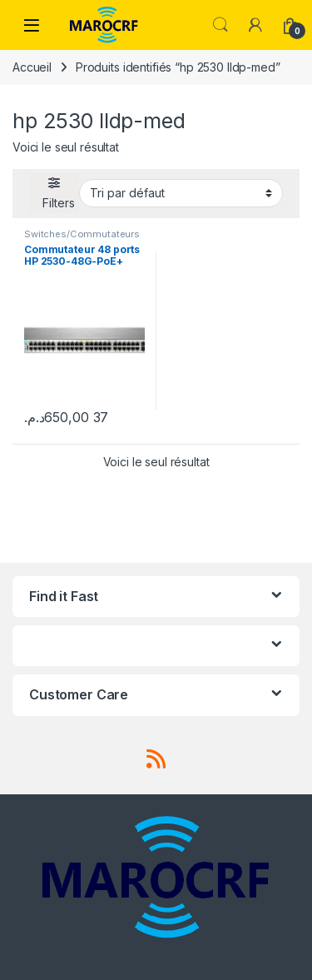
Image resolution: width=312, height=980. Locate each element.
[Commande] (181, 193)
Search (220, 25)
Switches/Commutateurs (82, 234)
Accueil (32, 67)
